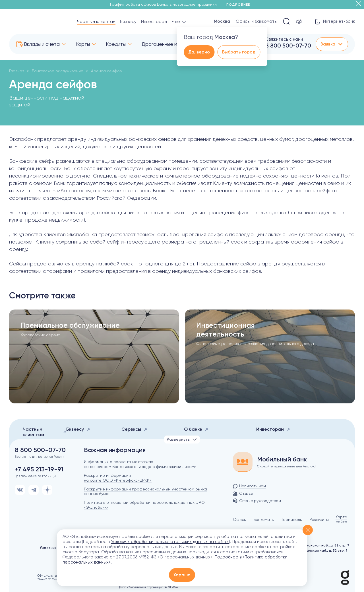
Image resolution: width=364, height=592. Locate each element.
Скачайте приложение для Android (286, 466)
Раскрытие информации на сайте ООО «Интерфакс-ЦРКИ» (118, 478)
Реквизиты (319, 519)
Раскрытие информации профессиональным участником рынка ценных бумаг (145, 491)
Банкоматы (264, 519)
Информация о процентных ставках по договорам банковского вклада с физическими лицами (140, 464)
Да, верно (199, 52)
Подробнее (240, 5)
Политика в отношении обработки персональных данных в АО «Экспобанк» (144, 505)
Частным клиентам (96, 22)
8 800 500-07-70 (288, 46)
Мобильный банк (282, 459)
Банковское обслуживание (58, 71)
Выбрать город (239, 52)
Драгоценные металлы (168, 44)
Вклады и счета (42, 44)
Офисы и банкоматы (257, 21)
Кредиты (116, 44)
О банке (196, 429)
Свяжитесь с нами (284, 39)
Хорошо (182, 575)
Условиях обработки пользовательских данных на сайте (170, 542)
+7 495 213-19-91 (39, 469)
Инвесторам (154, 22)
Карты (83, 44)
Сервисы (134, 429)
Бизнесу (128, 22)
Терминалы (292, 519)
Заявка (332, 44)
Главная (17, 71)
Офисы (240, 519)
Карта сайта (341, 519)
